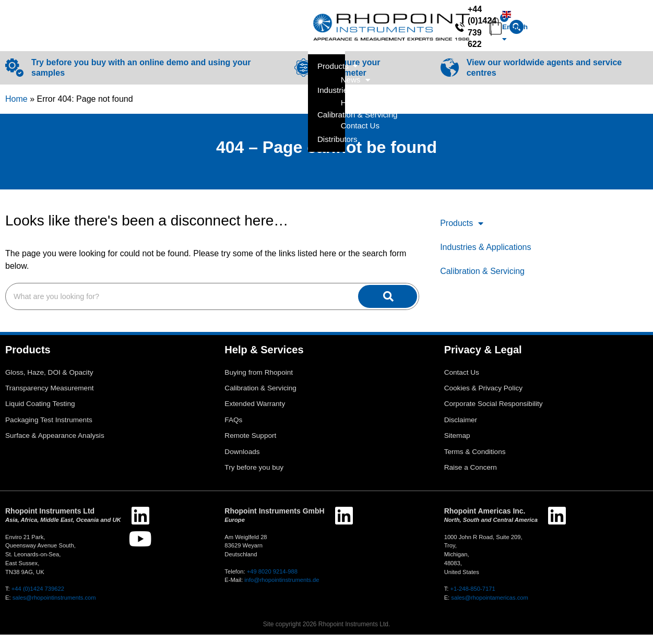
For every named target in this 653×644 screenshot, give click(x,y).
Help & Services (553, 48)
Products (462, 233)
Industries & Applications (485, 257)
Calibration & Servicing (482, 281)
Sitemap (457, 445)
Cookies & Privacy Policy (483, 397)
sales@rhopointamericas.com (490, 607)
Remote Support (250, 445)
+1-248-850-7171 (472, 598)
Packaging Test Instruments (49, 429)
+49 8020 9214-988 (272, 581)
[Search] (325, 18)
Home (16, 108)
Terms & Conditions (475, 461)
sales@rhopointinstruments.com (54, 607)
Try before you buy (254, 477)
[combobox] (248, 18)
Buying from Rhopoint (259, 382)
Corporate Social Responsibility (494, 413)
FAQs (233, 429)
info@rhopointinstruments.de (282, 589)
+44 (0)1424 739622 (38, 598)
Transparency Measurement (50, 397)
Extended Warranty (255, 413)
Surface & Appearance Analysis (55, 445)
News (487, 48)
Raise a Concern (471, 477)
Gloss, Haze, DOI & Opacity (49, 382)
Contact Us (624, 48)
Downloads (242, 461)
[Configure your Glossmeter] (304, 77)
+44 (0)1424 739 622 (476, 17)
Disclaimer (461, 429)
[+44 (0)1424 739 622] (429, 18)
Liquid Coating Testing (40, 413)
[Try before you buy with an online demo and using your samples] (14, 77)
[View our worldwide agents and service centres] (450, 77)
